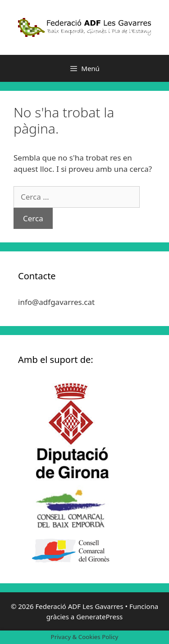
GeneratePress (99, 617)
